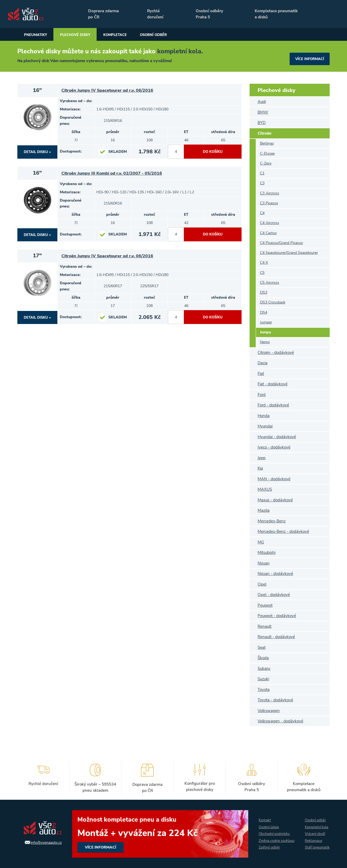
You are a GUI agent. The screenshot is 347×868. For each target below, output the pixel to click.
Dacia (263, 363)
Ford (262, 395)
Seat (262, 647)
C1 (262, 173)
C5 (262, 273)
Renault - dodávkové (276, 637)
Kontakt (262, 816)
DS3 (264, 292)
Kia (260, 468)
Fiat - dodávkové (273, 384)
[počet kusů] (176, 152)
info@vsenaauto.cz (42, 842)
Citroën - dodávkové (276, 353)
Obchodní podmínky (272, 830)
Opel (262, 584)
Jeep (262, 458)
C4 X (264, 263)
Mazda (264, 510)
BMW (263, 112)
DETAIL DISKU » (38, 152)
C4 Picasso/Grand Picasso (281, 243)
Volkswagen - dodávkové (280, 721)
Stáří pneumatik (313, 848)
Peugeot (265, 605)
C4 (262, 213)
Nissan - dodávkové (275, 574)
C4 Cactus (268, 233)
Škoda (263, 658)
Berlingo (267, 143)
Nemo (265, 342)
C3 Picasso (269, 203)
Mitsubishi (267, 553)
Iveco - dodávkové (274, 447)
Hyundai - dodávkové (277, 437)
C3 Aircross (270, 193)
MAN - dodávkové (274, 479)
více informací (308, 56)
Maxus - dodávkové (275, 500)
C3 (262, 183)
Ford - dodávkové (273, 405)
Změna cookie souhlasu (267, 841)
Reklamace (313, 837)
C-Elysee (267, 153)
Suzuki (263, 679)
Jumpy (265, 332)
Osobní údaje (267, 823)
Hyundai (265, 426)
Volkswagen (269, 711)
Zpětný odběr (267, 852)
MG (261, 542)
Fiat (261, 374)
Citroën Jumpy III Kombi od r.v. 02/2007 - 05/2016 (115, 174)
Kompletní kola (317, 823)
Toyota (264, 690)
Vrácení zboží (315, 830)
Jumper (266, 322)
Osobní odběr (193, 35)
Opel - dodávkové (274, 595)
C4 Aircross (270, 223)
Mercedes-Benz (272, 521)
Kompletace (143, 35)
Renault (265, 626)
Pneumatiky (41, 35)
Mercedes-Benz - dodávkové (283, 531)
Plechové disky (92, 35)
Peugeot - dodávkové (277, 616)
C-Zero (266, 163)
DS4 (264, 312)
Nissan (264, 563)
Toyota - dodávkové (275, 700)
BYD (262, 123)
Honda (264, 416)
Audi (262, 102)
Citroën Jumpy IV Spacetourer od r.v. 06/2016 (110, 91)
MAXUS (265, 489)
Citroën (265, 133)
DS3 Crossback (273, 302)
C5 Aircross (270, 283)
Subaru (264, 669)
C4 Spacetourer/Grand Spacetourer (289, 253)
